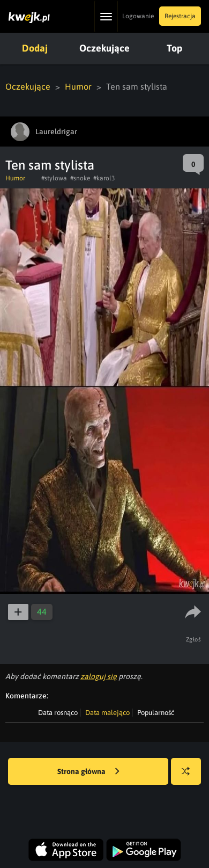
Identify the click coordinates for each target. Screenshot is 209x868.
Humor (78, 86)
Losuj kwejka (190, 776)
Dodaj (35, 48)
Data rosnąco (58, 713)
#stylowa (54, 178)
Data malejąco (107, 713)
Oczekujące (104, 48)
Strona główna (88, 772)
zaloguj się (99, 676)
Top (174, 48)
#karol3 (104, 178)
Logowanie (138, 16)
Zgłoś (194, 639)
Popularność (156, 713)
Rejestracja (180, 16)
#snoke (80, 178)
